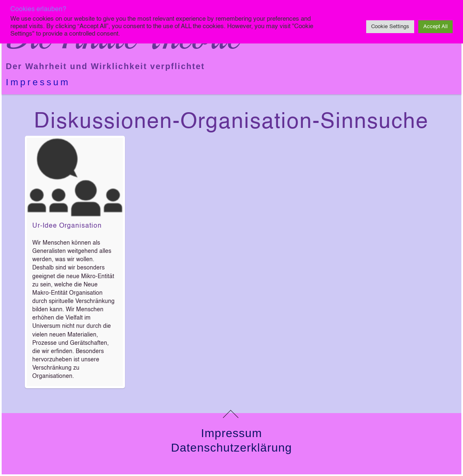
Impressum (38, 82)
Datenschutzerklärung (231, 448)
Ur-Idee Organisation (67, 226)
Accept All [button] (435, 27)
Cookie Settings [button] (390, 27)
